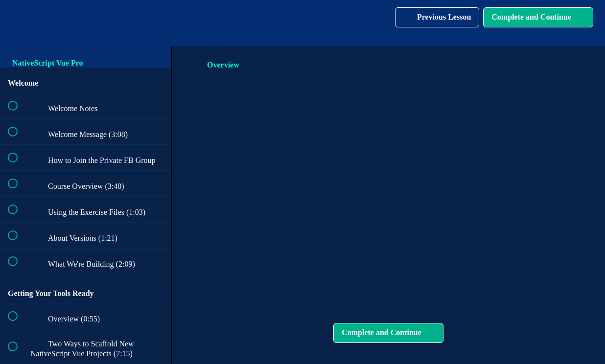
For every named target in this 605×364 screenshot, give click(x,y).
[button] (18, 23)
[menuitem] (86, 23)
